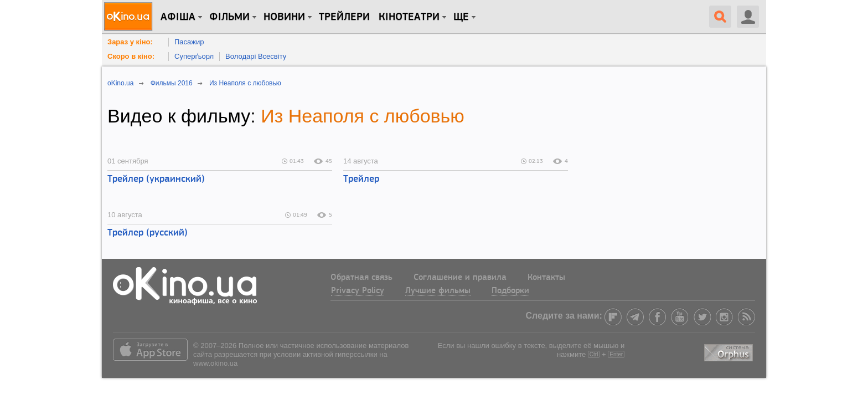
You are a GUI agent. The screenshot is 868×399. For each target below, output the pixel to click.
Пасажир (189, 42)
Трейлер (361, 179)
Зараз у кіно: (130, 42)
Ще (461, 17)
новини (284, 17)
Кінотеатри (409, 17)
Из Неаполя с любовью (363, 116)
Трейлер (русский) (148, 233)
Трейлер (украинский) (156, 179)
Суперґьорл (194, 56)
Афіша (178, 17)
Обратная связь (361, 278)
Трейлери (344, 17)
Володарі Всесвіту (256, 56)
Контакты (546, 278)
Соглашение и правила (460, 278)
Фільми (229, 17)
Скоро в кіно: (131, 56)
